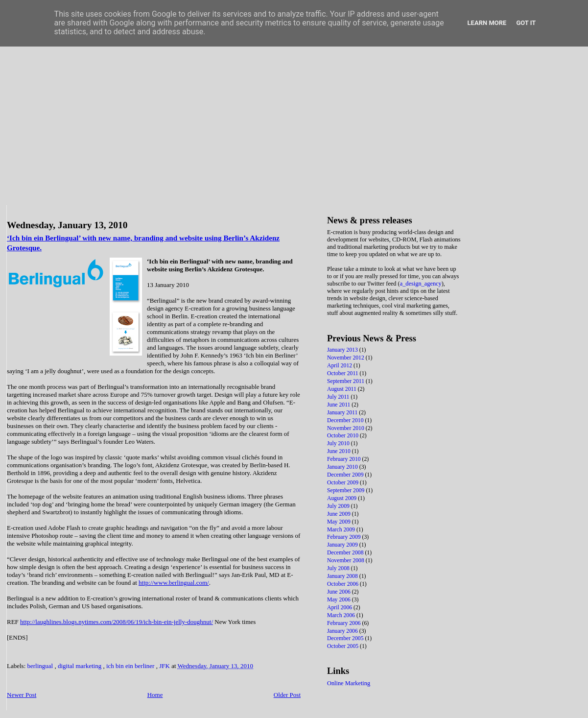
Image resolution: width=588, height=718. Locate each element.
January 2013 (343, 350)
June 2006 (340, 592)
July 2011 (339, 397)
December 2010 (346, 420)
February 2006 (345, 623)
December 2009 (346, 475)
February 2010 (345, 459)
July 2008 (339, 568)
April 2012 (340, 366)
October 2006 (343, 584)
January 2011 (343, 413)
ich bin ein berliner (131, 666)
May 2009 (340, 522)
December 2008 (346, 553)
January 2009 (343, 545)
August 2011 (342, 389)
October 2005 (343, 646)
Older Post (287, 695)
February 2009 (345, 537)
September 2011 (346, 381)
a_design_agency (421, 284)
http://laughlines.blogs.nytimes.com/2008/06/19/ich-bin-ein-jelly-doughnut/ (117, 622)
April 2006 (340, 608)
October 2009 (343, 483)
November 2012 (346, 358)
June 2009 (340, 514)
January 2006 (343, 631)
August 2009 (342, 498)
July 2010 (339, 443)
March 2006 (342, 615)
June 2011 (339, 405)
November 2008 (346, 561)
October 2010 (343, 436)
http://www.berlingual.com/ (174, 583)
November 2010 (346, 428)
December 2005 (346, 638)
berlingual (41, 666)
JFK (165, 666)
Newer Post (22, 695)
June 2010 (340, 451)
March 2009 (342, 530)
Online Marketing (349, 683)
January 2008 (343, 576)
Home (155, 695)
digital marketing (80, 666)
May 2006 (340, 600)
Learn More (487, 23)
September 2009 (346, 491)
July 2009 (339, 506)
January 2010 (343, 467)
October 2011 (343, 373)
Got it (526, 23)
